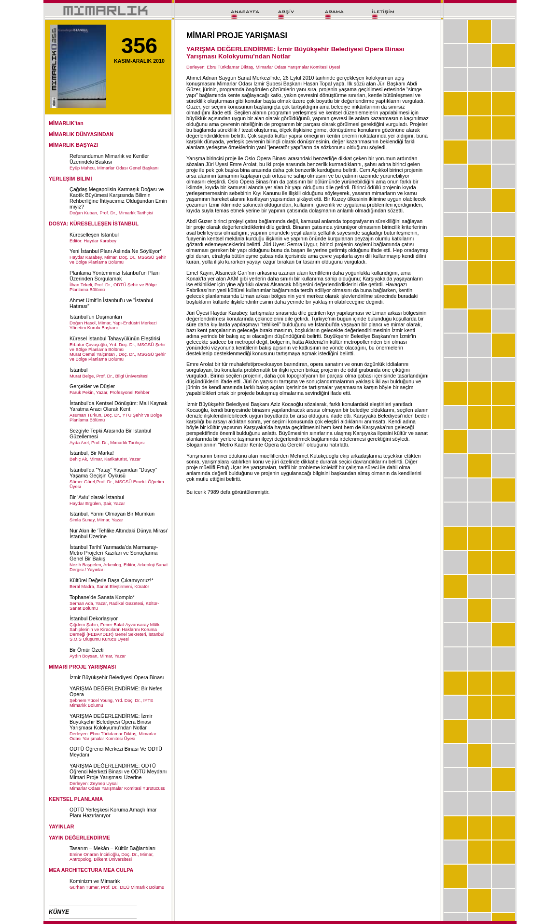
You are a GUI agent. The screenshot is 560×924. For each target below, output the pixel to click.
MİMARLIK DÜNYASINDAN (81, 134)
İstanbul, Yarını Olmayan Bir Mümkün (112, 514)
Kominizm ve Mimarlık (95, 881)
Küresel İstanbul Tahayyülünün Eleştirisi (115, 338)
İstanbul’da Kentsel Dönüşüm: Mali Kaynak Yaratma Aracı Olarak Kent (119, 406)
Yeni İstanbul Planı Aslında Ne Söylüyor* (116, 251)
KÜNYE (59, 912)
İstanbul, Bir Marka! (92, 453)
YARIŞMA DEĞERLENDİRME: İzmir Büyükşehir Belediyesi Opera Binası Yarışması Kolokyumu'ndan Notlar (111, 722)
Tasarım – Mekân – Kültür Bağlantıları (112, 848)
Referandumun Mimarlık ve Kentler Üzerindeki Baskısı (109, 159)
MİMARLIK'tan (66, 123)
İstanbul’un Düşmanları (96, 317)
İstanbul (78, 370)
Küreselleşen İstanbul (94, 235)
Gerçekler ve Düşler (92, 386)
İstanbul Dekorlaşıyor (94, 618)
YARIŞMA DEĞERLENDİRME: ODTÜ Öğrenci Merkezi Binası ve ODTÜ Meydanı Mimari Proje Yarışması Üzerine (118, 771)
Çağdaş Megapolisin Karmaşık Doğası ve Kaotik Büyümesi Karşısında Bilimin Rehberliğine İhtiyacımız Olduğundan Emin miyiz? (118, 198)
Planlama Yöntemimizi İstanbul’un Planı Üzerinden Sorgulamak (115, 276)
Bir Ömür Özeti (86, 650)
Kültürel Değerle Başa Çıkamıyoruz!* (112, 580)
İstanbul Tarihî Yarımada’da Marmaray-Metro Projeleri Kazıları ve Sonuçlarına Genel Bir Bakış (114, 553)
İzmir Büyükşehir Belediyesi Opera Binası (117, 677)
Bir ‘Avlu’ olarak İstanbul (97, 497)
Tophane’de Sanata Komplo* (102, 597)
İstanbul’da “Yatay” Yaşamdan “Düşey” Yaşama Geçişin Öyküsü (113, 473)
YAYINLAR (62, 826)
